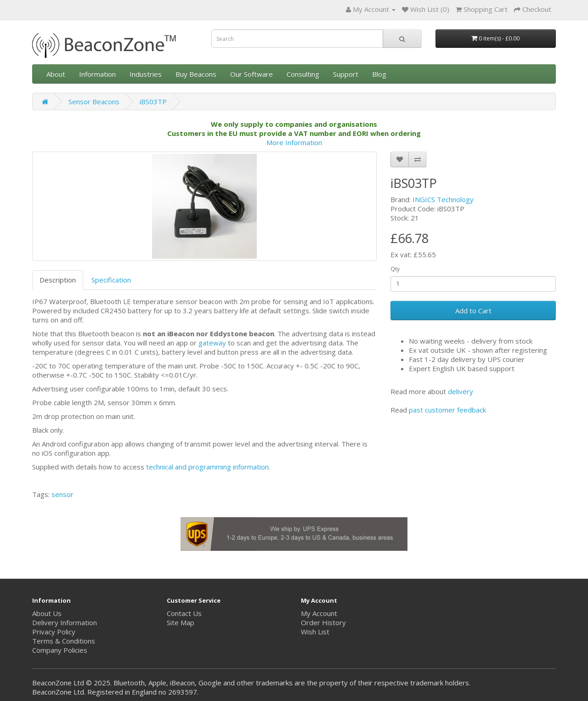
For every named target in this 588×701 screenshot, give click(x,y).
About (56, 74)
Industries (146, 74)
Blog (379, 74)
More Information (294, 142)
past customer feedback (447, 410)
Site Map (181, 622)
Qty (395, 269)
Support (346, 74)
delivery (461, 391)
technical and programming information (207, 467)
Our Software (252, 74)
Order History (323, 622)
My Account (319, 613)
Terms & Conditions (64, 641)
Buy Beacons (196, 74)
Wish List (315, 632)
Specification (111, 280)
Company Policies (60, 650)
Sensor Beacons (94, 102)
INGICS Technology (443, 199)
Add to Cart (473, 311)
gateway (212, 343)
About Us (47, 613)
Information (97, 74)
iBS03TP (153, 102)
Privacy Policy (54, 632)
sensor (62, 494)
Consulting (303, 74)
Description (58, 280)
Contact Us (184, 613)
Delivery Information (65, 622)
